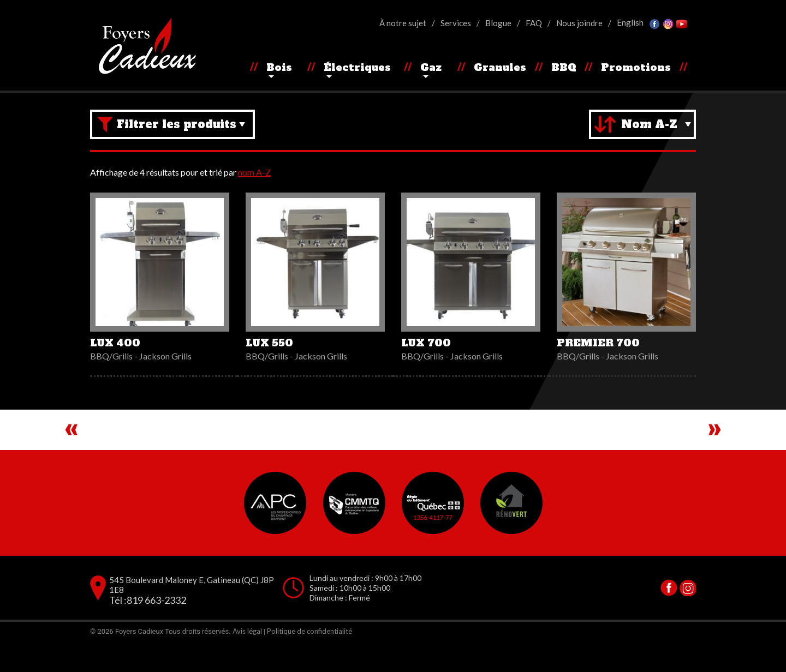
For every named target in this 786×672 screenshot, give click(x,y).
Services (456, 23)
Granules (500, 67)
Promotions (636, 67)
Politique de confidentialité (309, 662)
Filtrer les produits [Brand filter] (177, 124)
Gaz (431, 67)
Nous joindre (579, 23)
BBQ (564, 67)
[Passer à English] (630, 23)
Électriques (357, 67)
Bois (279, 67)
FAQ (534, 23)
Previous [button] (72, 445)
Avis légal (247, 662)
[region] (393, 445)
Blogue (498, 23)
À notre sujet (403, 23)
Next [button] (714, 445)
